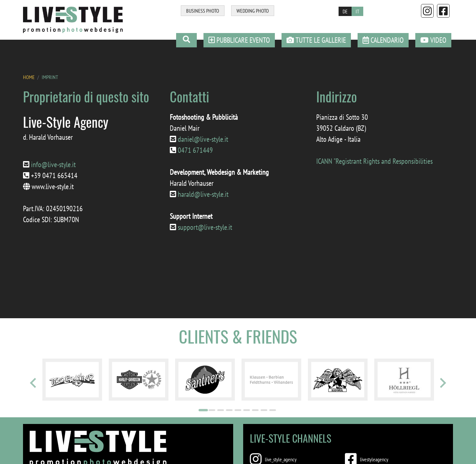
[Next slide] (442, 383)
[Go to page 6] (247, 410)
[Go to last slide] (34, 383)
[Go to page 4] (229, 410)
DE (345, 11)
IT (357, 11)
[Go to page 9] (273, 410)
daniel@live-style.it (203, 139)
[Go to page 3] (221, 410)
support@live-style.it (205, 227)
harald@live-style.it (203, 194)
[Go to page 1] (203, 410)
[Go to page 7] (256, 410)
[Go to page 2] (212, 410)
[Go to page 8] (264, 410)
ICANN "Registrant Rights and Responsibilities (374, 161)
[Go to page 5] (238, 410)
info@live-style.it (53, 164)
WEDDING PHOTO (253, 11)
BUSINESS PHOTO (203, 11)
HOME (29, 77)
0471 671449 (195, 150)
